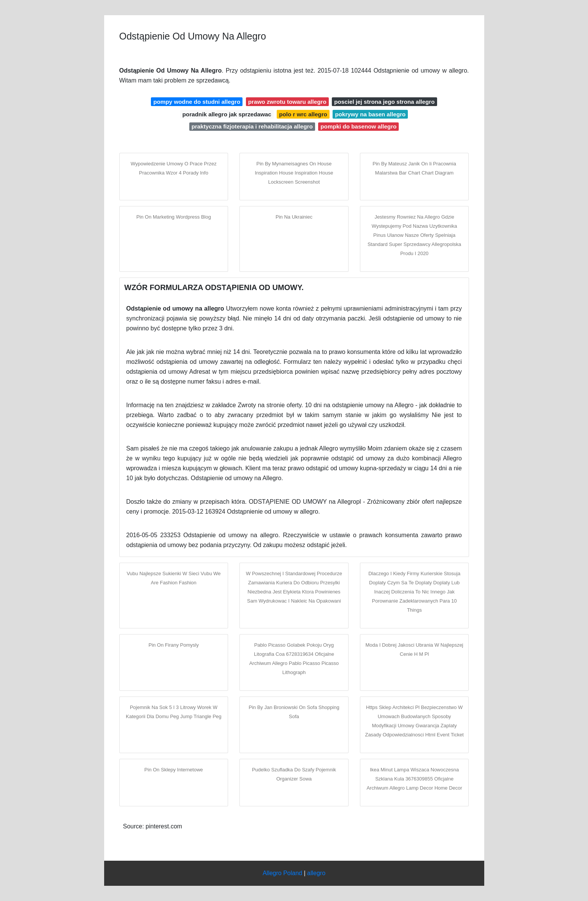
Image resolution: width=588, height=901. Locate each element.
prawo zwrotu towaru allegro (287, 102)
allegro (316, 873)
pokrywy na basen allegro (370, 114)
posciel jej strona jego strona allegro (384, 102)
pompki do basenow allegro (358, 126)
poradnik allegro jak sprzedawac (227, 114)
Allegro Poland (282, 873)
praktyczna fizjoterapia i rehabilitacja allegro (252, 126)
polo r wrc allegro (303, 114)
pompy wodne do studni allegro (197, 102)
